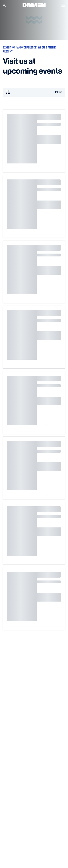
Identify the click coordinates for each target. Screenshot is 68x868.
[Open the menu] (63, 5)
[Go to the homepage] (34, 4)
